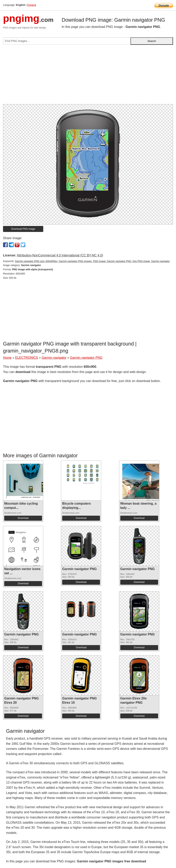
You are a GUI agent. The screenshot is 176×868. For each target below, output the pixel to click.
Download (23, 518)
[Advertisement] (88, 76)
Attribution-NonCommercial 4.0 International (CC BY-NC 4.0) (60, 255)
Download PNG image (23, 229)
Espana (32, 5)
